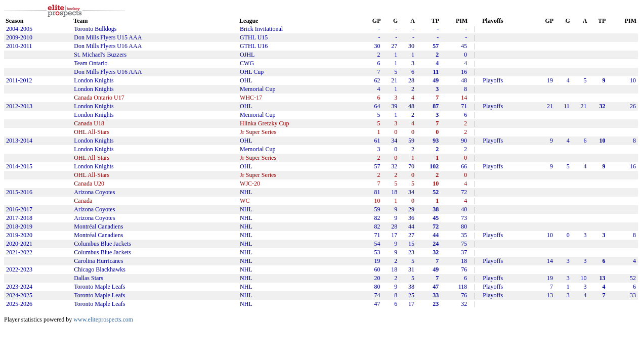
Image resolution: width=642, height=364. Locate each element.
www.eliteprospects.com (103, 320)
